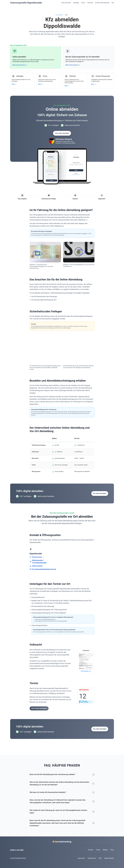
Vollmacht (90, 3)
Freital (98, 850)
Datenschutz (92, 858)
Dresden (90, 850)
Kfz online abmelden (100, 493)
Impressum (81, 858)
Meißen (105, 850)
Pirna (112, 850)
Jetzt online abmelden (62, 133)
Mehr (14, 84)
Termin (83, 3)
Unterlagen (76, 3)
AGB (100, 858)
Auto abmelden (59, 15)
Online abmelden (66, 3)
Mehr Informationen (20, 65)
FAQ (113, 3)
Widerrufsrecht (109, 858)
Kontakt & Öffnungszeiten (102, 3)
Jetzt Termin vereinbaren (39, 708)
